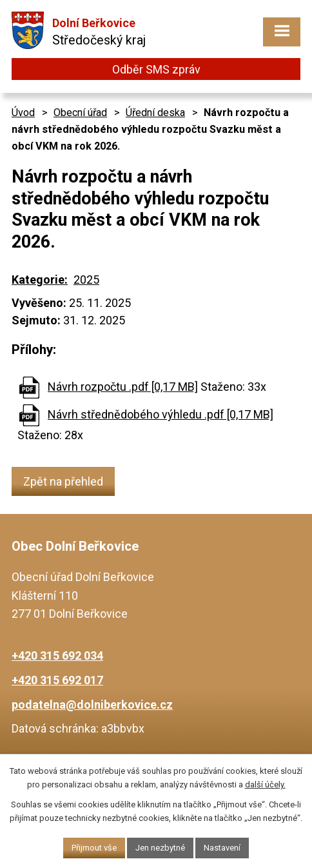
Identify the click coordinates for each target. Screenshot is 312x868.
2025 (86, 280)
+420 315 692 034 (57, 656)
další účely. (265, 784)
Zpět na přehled (63, 481)
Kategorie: (40, 280)
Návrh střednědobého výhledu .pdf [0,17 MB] (161, 414)
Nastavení (222, 848)
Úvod (23, 113)
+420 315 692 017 (57, 680)
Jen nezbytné (160, 848)
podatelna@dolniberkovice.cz (92, 705)
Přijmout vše (94, 848)
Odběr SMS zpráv (156, 69)
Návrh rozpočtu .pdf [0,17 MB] (123, 387)
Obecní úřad (80, 113)
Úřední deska (155, 113)
